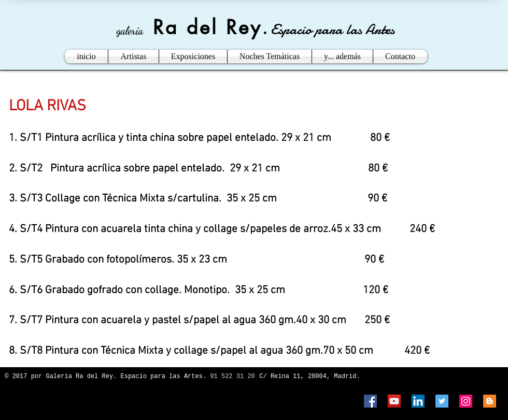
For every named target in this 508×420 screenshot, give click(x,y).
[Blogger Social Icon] (490, 401)
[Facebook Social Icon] (370, 401)
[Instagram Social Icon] (466, 401)
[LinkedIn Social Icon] (418, 401)
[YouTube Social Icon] (394, 401)
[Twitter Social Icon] (442, 401)
